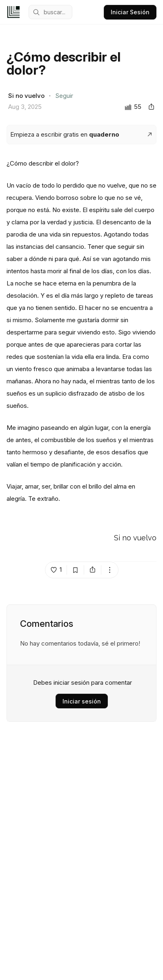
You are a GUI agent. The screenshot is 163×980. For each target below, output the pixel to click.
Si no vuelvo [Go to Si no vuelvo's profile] (135, 538)
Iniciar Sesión (130, 12)
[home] (13, 12)
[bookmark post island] (76, 570)
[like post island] (56, 570)
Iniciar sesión (82, 701)
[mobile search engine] (50, 12)
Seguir (64, 96)
